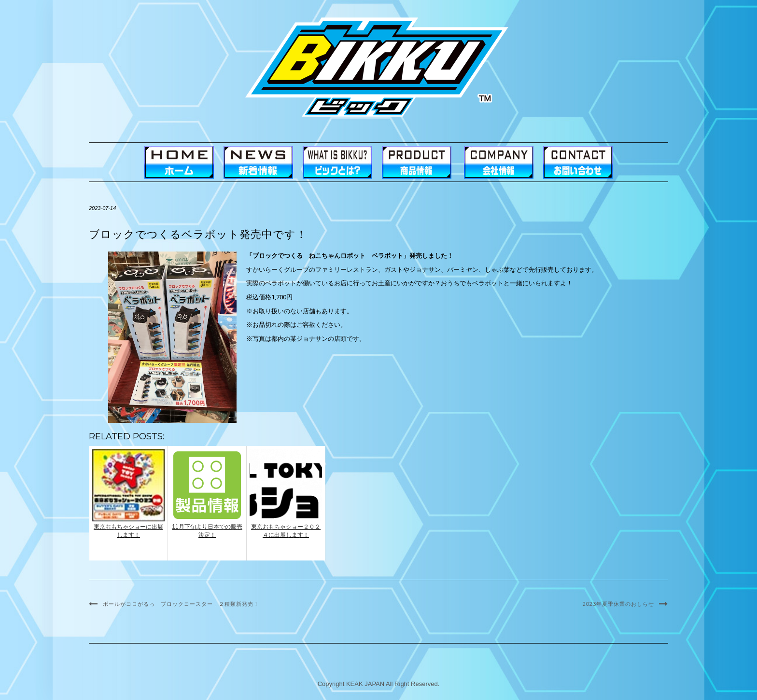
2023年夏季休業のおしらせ (618, 604)
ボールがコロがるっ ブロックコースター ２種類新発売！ (181, 604)
